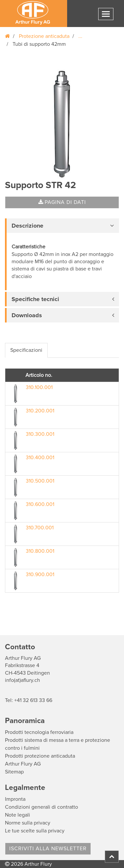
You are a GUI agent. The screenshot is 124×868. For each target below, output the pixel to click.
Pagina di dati (62, 202)
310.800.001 (40, 551)
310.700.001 (40, 528)
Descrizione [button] (27, 226)
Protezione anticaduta (44, 36)
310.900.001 (40, 574)
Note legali (18, 815)
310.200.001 (40, 411)
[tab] (62, 226)
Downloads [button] (27, 315)
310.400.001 (40, 458)
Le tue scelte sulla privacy (35, 831)
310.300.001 (40, 434)
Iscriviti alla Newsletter (48, 849)
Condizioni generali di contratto (41, 807)
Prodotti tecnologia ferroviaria (39, 732)
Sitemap (14, 772)
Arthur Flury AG (23, 764)
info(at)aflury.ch (22, 680)
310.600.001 (40, 504)
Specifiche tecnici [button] (35, 299)
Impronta (15, 799)
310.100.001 (39, 387)
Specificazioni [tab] (26, 350)
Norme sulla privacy (28, 823)
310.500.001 (40, 481)
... (80, 36)
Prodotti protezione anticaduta (40, 756)
